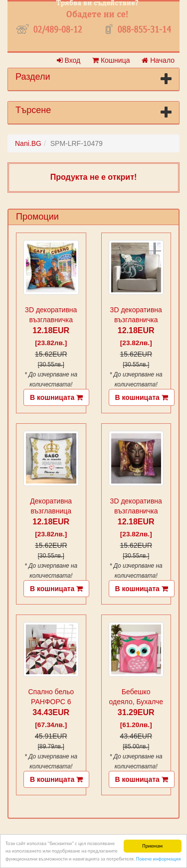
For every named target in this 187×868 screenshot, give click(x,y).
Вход (69, 60)
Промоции (37, 217)
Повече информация (158, 859)
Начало (158, 60)
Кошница (111, 60)
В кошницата (56, 397)
